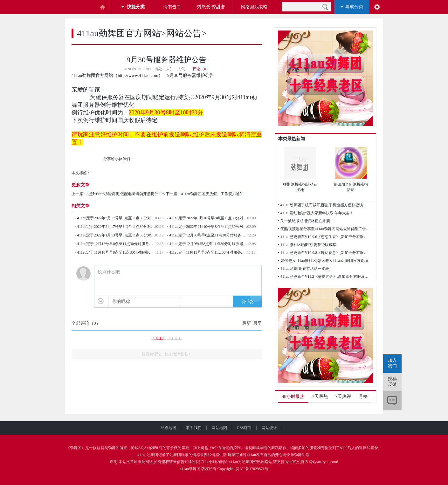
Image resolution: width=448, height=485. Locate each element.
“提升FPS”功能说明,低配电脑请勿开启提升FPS (126, 194)
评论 (392, 400)
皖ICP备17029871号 (252, 469)
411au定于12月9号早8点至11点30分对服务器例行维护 (208, 244)
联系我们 (199, 428)
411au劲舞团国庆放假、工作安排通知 (212, 194)
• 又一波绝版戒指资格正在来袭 (304, 221)
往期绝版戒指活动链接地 (300, 187)
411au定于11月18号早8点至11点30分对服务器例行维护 (116, 252)
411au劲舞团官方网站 (119, 33)
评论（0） (201, 69)
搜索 (325, 7)
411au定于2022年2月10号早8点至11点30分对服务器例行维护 (208, 227)
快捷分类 (136, 7)
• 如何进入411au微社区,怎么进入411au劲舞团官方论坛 (323, 261)
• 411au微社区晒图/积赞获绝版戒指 (307, 245)
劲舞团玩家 (179, 455)
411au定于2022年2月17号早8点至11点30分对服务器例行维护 (116, 227)
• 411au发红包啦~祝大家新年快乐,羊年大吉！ (316, 213)
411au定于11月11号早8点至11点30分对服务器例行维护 (208, 252)
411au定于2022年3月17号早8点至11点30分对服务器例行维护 (116, 218)
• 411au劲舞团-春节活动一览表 (304, 269)
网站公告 (184, 33)
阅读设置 (377, 7)
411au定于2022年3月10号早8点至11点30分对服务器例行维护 (208, 218)
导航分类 (354, 7)
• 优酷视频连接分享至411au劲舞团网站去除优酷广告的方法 (324, 229)
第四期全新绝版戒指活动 (351, 187)
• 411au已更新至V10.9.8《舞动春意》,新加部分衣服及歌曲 (324, 253)
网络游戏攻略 (254, 7)
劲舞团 (76, 448)
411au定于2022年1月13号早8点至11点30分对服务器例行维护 (116, 235)
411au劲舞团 (148, 455)
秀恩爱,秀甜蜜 (211, 7)
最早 (258, 323)
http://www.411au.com (138, 75)
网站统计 (269, 428)
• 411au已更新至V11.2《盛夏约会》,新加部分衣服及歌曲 (324, 277)
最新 (246, 323)
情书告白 (172, 7)
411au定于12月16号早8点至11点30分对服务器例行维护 (116, 244)
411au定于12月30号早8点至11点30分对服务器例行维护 (208, 235)
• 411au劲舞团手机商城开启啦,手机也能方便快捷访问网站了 (324, 205)
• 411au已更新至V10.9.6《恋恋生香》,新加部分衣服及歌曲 (324, 237)
